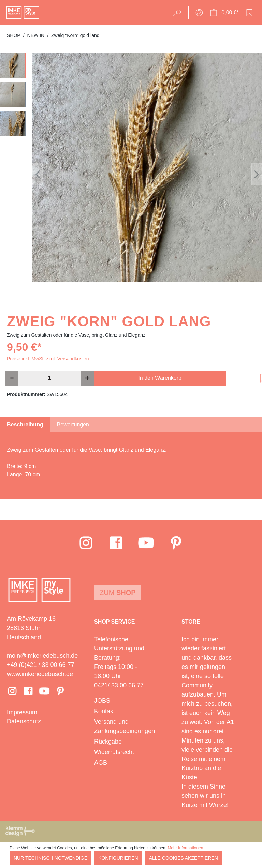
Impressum (22, 712)
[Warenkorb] (224, 13)
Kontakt (105, 711)
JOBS (102, 701)
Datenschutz (24, 721)
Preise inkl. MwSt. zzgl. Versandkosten (48, 359)
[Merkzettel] (249, 13)
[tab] (25, 425)
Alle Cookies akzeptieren (184, 858)
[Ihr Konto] (199, 13)
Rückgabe (108, 742)
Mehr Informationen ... (187, 848)
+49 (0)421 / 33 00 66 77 (41, 665)
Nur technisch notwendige (50, 858)
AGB (101, 763)
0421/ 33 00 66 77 (119, 685)
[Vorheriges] (38, 174)
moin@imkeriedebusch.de (42, 656)
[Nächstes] (257, 174)
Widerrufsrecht (114, 752)
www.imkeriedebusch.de (40, 674)
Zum (118, 593)
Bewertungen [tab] (73, 425)
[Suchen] (179, 13)
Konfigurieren (118, 858)
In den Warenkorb (160, 378)
